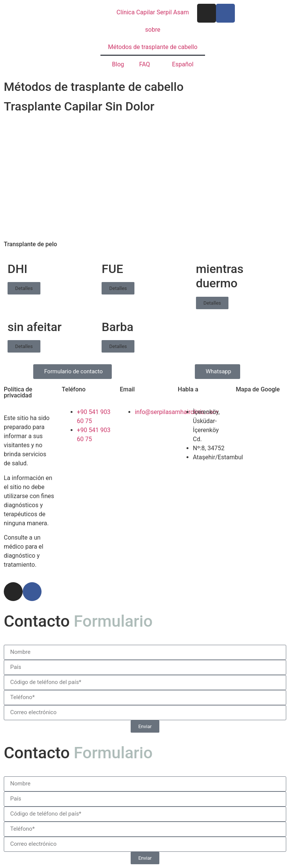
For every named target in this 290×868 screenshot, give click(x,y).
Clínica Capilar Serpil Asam (153, 12)
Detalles (24, 288)
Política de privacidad (18, 392)
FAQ (145, 64)
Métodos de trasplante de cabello (153, 47)
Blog (118, 64)
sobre (153, 30)
